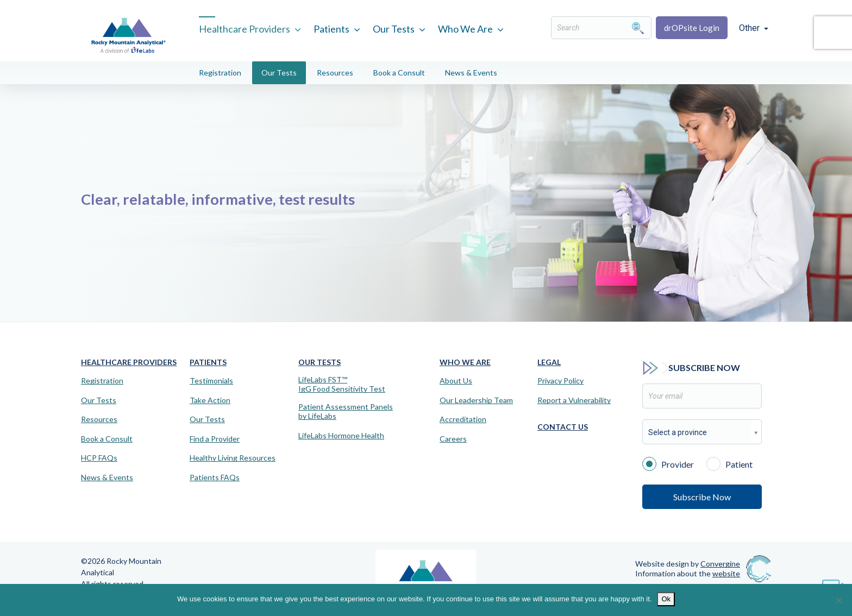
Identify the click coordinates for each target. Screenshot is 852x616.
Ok (666, 599)
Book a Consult (399, 73)
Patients (331, 29)
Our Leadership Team (476, 400)
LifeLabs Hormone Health (341, 436)
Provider (668, 463)
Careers (453, 439)
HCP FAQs (99, 458)
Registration (220, 73)
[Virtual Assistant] (833, 583)
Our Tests (394, 29)
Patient (729, 463)
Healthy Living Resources (233, 458)
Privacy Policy (560, 381)
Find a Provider (215, 439)
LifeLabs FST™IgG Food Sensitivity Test (342, 384)
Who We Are (465, 29)
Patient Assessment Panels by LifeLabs (346, 411)
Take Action (210, 400)
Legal (549, 362)
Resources (335, 73)
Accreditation (463, 419)
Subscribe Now (702, 497)
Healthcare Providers (245, 29)
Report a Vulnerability (574, 400)
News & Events (471, 73)
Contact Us (563, 427)
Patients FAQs (215, 477)
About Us (456, 381)
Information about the (688, 573)
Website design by (688, 564)
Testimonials (211, 381)
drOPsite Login (692, 28)
